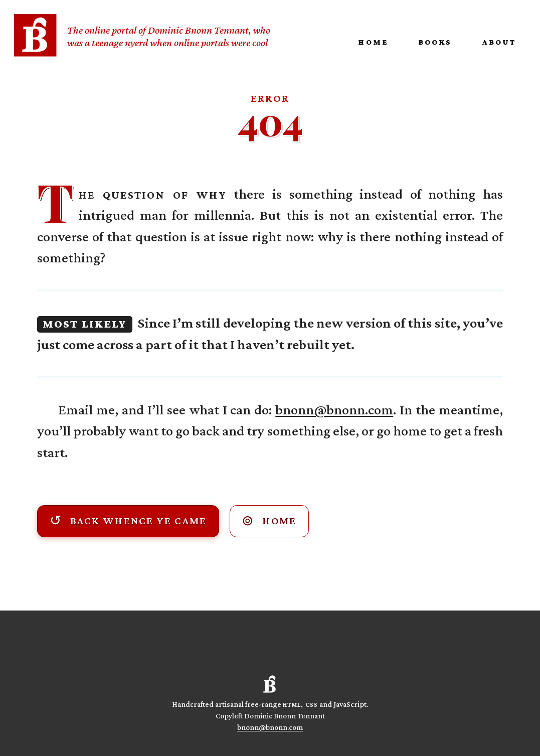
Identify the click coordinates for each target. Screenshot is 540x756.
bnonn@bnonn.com (334, 410)
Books (435, 42)
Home (373, 42)
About (499, 42)
